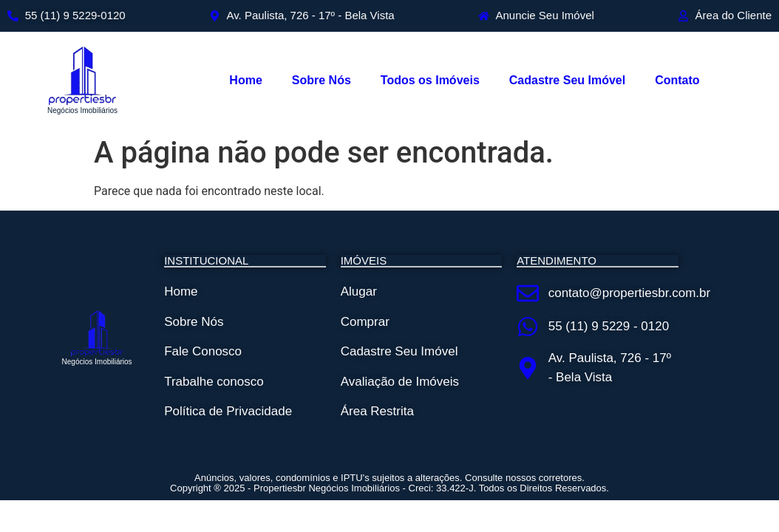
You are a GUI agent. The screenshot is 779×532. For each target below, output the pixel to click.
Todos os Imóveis (430, 80)
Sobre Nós (322, 80)
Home (245, 80)
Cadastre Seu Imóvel (567, 80)
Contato (677, 80)
